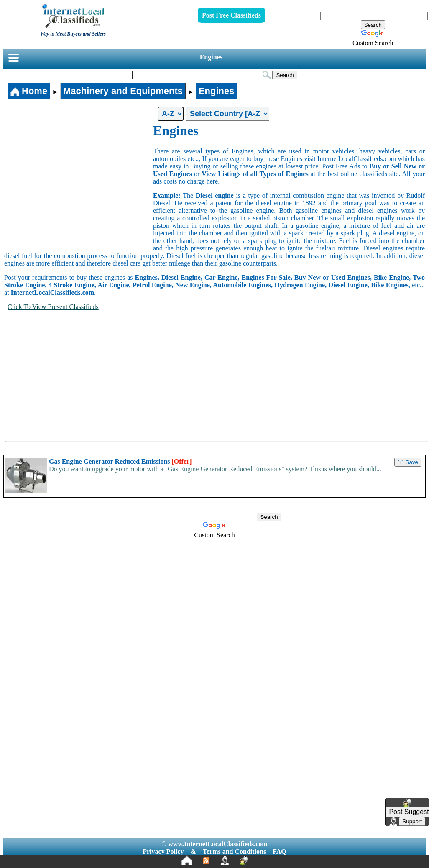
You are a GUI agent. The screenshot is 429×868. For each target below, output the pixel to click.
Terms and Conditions (234, 851)
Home (29, 91)
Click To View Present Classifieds (53, 307)
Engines (211, 57)
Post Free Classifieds (231, 15)
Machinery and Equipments (123, 91)
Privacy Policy (163, 851)
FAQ (280, 851)
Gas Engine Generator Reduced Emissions (120, 461)
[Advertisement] (79, 186)
